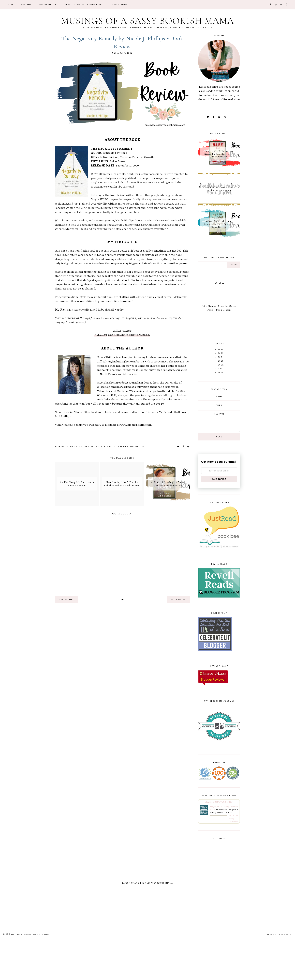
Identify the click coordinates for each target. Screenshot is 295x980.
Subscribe (219, 479)
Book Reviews (120, 5)
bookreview (62, 446)
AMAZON (101, 334)
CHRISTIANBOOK (139, 334)
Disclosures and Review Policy (85, 5)
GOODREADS (117, 334)
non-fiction (137, 446)
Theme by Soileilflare (279, 934)
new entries (66, 599)
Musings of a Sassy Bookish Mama (147, 21)
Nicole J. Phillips (117, 446)
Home (10, 5)
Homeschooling (48, 5)
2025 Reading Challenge (219, 802)
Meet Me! (26, 5)
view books (234, 822)
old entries (178, 599)
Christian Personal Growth (88, 446)
